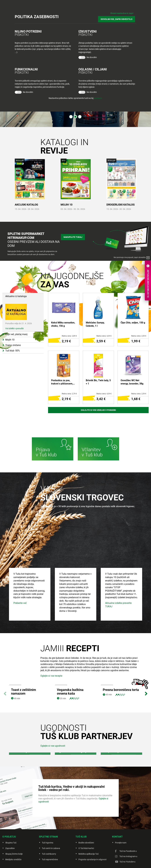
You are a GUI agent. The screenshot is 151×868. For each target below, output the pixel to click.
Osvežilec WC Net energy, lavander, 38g (132, 382)
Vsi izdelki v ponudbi (14, 315)
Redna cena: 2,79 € (69, 394)
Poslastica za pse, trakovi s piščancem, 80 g (62, 382)
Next (146, 671)
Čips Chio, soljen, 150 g (133, 323)
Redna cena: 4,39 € (104, 336)
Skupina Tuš (11, 822)
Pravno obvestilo (62, 862)
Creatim (113, 862)
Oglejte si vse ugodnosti (53, 725)
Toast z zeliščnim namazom (24, 671)
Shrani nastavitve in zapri (122, 13)
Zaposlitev (10, 827)
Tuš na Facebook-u (128, 830)
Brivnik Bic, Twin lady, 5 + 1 (98, 382)
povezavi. (98, 97)
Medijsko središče (13, 838)
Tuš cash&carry (49, 833)
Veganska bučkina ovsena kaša (70, 671)
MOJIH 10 (67, 205)
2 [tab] (75, 117)
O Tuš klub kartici (86, 827)
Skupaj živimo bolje (14, 833)
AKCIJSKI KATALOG (26, 205)
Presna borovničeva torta (121, 669)
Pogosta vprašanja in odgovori (92, 838)
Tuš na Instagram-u (128, 835)
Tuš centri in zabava (51, 827)
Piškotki (94, 862)
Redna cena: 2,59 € (139, 336)
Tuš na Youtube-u (127, 841)
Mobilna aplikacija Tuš (88, 833)
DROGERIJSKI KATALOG (121, 205)
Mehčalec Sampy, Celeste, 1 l (95, 324)
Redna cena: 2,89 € (69, 336)
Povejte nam (121, 822)
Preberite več (20, 582)
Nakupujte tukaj (73, 236)
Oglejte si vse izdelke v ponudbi (98, 410)
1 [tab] (71, 117)
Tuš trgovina (48, 822)
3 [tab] (80, 117)
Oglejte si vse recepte (51, 655)
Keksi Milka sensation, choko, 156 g (63, 324)
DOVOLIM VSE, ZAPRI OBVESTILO (118, 18)
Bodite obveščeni (86, 822)
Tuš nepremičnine (50, 838)
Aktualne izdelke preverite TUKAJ (118, 584)
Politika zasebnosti (80, 862)
